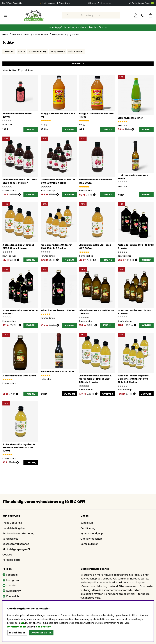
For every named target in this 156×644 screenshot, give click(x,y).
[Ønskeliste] (143, 15)
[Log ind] (136, 15)
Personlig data (11, 561)
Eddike (76, 35)
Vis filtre (78, 64)
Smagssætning (60, 35)
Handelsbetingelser (14, 529)
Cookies (7, 555)
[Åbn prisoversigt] (133, 129)
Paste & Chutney (37, 51)
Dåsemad (9, 51)
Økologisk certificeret (143, 3)
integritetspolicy (17, 627)
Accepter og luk (42, 633)
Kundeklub (87, 524)
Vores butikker (89, 545)
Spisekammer (41, 35)
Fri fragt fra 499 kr (14, 3)
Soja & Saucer (76, 51)
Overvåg (69, 395)
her (22, 623)
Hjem (5, 35)
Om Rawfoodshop (91, 539)
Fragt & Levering (12, 524)
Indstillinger (17, 633)
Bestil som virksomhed (16, 545)
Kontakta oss (10, 539)
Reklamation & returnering (18, 534)
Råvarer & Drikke (21, 35)
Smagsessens (57, 51)
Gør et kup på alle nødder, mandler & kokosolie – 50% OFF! (78, 27)
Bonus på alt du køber (101, 3)
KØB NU (31, 195)
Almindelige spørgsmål (16, 550)
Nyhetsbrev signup (92, 534)
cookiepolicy (43, 627)
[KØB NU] (31, 129)
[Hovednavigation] (5, 15)
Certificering (88, 529)
